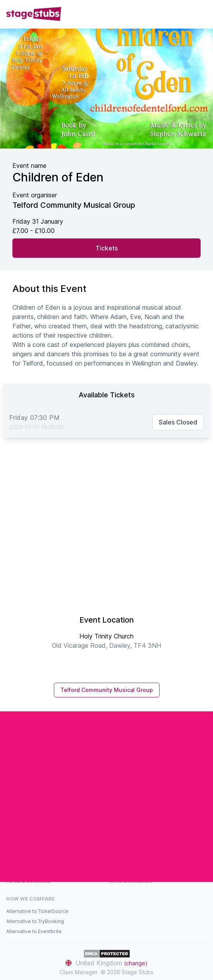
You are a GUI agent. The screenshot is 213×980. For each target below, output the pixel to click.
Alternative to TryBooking (35, 921)
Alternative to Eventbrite (34, 931)
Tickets (107, 248)
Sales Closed (178, 422)
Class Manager (79, 972)
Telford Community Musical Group (107, 690)
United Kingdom (106, 963)
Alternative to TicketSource (37, 911)
